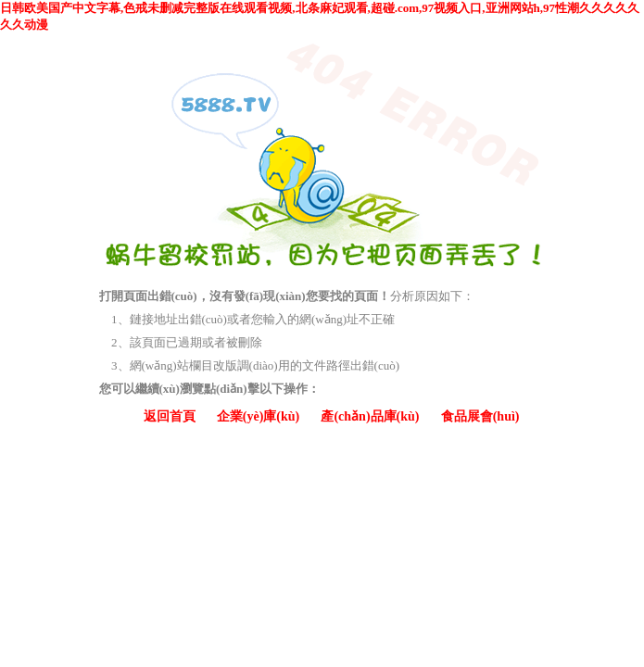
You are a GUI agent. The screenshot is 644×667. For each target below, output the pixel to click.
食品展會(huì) (480, 416)
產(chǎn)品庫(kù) (370, 416)
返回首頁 (170, 416)
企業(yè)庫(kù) (258, 416)
